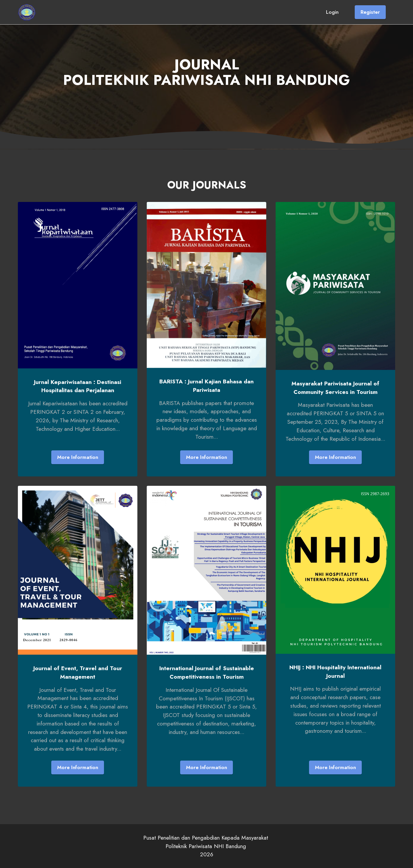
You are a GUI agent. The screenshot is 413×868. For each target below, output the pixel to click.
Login (332, 12)
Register (370, 12)
